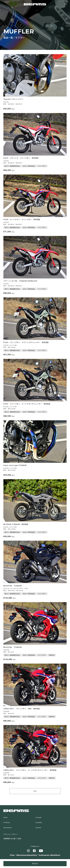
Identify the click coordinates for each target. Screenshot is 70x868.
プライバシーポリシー (11, 834)
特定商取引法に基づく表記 (12, 839)
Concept (39, 817)
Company (39, 822)
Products (7, 822)
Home (5, 817)
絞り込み (35, 864)
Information (8, 828)
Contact (38, 828)
